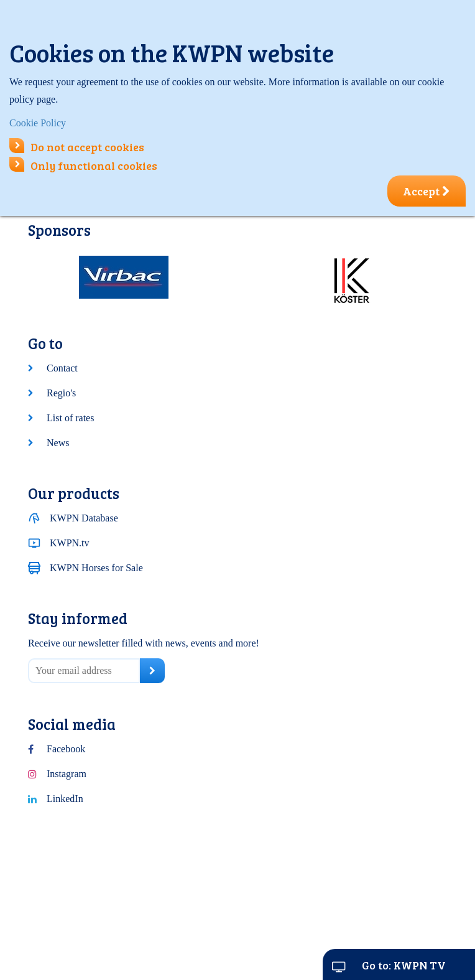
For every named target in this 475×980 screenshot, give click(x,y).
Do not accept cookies (77, 147)
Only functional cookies (83, 166)
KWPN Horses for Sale (96, 568)
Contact (62, 368)
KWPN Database (84, 518)
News (58, 443)
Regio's (61, 393)
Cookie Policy (38, 123)
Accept (427, 191)
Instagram (67, 774)
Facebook (66, 749)
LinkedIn (65, 799)
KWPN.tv (70, 543)
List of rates (70, 418)
